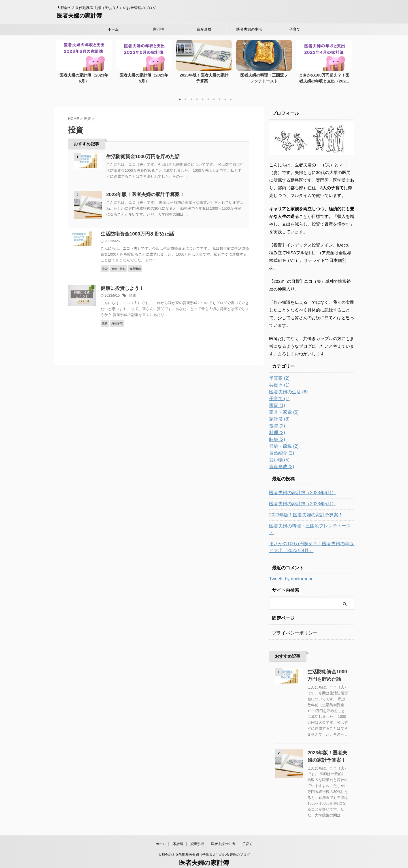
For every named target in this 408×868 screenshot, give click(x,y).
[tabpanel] (84, 63)
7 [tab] (214, 93)
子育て (295, 29)
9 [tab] (225, 93)
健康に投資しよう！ (121, 283)
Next (347, 61)
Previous (61, 61)
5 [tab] (203, 93)
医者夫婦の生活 (249, 29)
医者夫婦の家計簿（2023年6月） (84, 75)
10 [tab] (231, 93)
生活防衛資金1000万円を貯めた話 (141, 150)
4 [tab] (197, 93)
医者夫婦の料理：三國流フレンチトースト (307, 520)
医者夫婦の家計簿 (79, 16)
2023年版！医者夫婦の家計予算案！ (143, 189)
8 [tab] (220, 93)
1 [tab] (180, 93)
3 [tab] (191, 93)
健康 (132, 291)
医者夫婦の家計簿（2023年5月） (144, 75)
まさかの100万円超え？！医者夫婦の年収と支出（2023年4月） (310, 534)
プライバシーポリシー (292, 620)
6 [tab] (208, 93)
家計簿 (159, 29)
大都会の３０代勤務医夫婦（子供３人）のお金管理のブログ (204, 842)
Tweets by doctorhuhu (291, 566)
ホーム (113, 29)
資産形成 (204, 29)
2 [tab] (186, 93)
